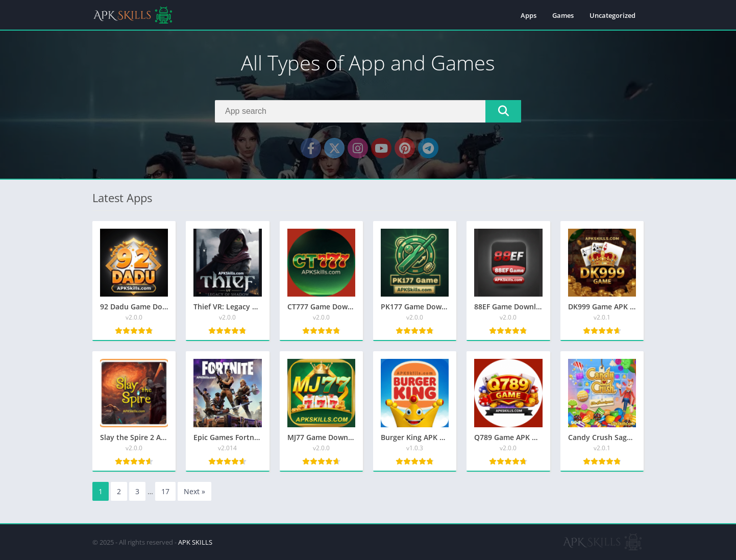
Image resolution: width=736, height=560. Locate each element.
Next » (194, 491)
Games (563, 15)
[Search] (368, 111)
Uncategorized (612, 15)
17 (165, 491)
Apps (529, 15)
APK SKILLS (195, 542)
